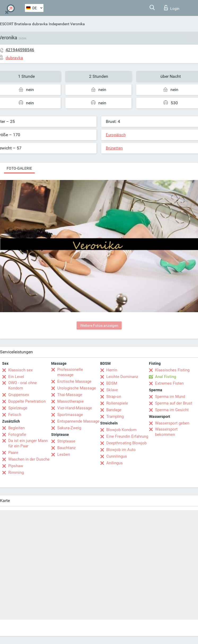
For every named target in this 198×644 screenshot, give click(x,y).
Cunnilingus (117, 456)
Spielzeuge (18, 408)
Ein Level (16, 377)
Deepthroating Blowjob (126, 443)
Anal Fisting (166, 377)
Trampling (115, 417)
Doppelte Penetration (27, 401)
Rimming (16, 473)
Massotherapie (71, 401)
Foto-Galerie (19, 168)
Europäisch (116, 135)
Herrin (112, 370)
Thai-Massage (70, 395)
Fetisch (15, 415)
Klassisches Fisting (172, 370)
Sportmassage (70, 415)
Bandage (114, 410)
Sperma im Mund (170, 397)
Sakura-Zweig (69, 428)
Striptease (66, 441)
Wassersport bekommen (166, 432)
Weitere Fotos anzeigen (99, 325)
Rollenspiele (117, 403)
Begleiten (16, 428)
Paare (13, 453)
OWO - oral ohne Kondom (23, 385)
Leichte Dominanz (122, 377)
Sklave (112, 390)
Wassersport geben (172, 423)
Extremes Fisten (169, 383)
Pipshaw (16, 466)
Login (172, 8)
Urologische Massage (77, 388)
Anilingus (115, 463)
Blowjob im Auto (121, 450)
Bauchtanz (66, 448)
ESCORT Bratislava (16, 24)
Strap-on (114, 397)
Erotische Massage (74, 381)
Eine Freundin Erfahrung (127, 436)
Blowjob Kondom (121, 430)
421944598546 (20, 50)
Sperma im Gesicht (172, 410)
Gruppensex (19, 395)
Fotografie (17, 435)
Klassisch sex (20, 370)
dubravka (40, 24)
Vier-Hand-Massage (75, 408)
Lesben (64, 454)
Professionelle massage (70, 372)
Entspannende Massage (78, 421)
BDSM (112, 383)
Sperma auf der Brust (174, 403)
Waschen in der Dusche (29, 459)
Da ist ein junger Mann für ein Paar (28, 443)
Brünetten (114, 148)
